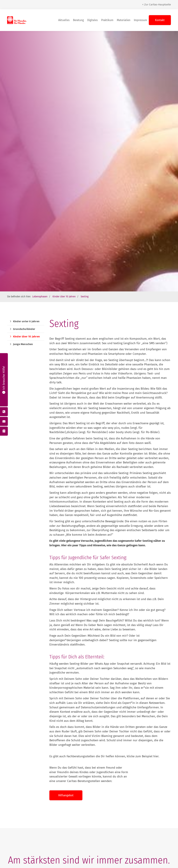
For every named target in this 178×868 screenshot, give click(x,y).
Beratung (78, 20)
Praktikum (107, 20)
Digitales (92, 20)
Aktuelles (64, 20)
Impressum (140, 20)
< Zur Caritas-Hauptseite (157, 5)
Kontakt (160, 20)
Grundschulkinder (24, 329)
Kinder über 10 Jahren (64, 297)
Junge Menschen (23, 344)
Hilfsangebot (66, 795)
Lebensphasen (40, 297)
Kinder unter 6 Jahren (26, 321)
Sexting (85, 297)
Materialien (124, 20)
